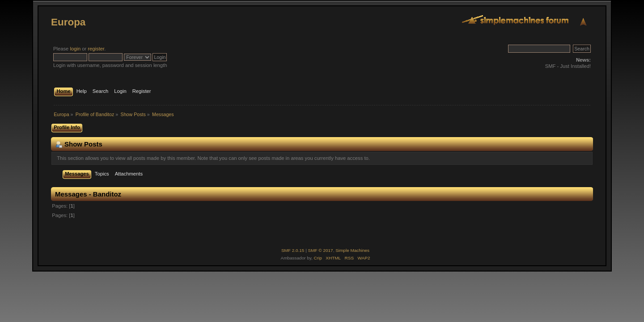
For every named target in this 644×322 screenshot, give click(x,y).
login (75, 49)
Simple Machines (352, 250)
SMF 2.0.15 (293, 250)
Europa (68, 22)
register (96, 49)
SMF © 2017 (321, 250)
